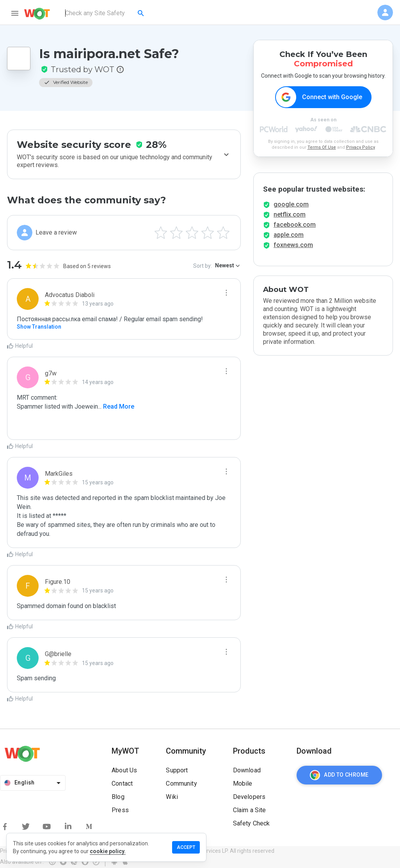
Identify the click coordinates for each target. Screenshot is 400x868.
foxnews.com (293, 245)
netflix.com (290, 214)
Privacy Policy (361, 147)
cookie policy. (108, 851)
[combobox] (105, 13)
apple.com (289, 235)
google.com (291, 204)
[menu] (15, 13)
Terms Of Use (322, 147)
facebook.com (295, 225)
